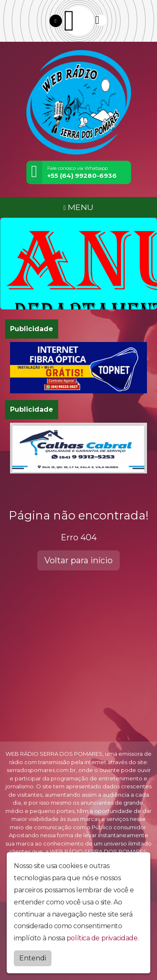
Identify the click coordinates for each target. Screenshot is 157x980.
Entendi (33, 958)
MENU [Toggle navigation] (79, 207)
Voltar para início (78, 560)
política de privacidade (102, 938)
